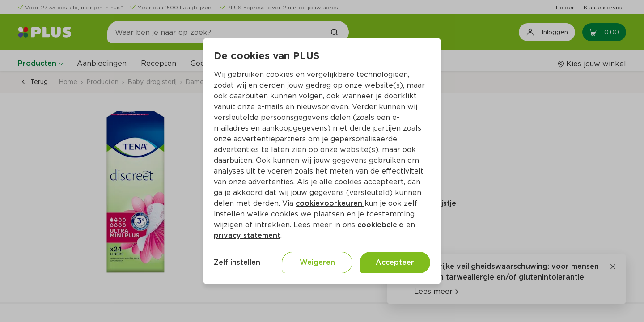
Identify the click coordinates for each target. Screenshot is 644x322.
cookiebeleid (381, 225)
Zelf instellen (237, 262)
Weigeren (317, 262)
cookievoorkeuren (330, 203)
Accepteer (395, 262)
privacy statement (247, 235)
